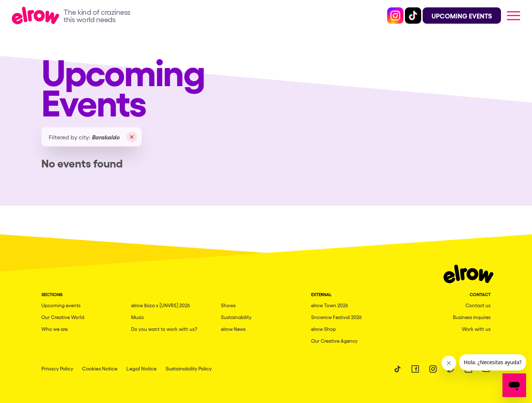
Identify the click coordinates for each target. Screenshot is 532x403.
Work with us (476, 329)
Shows (228, 305)
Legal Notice (141, 368)
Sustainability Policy (189, 368)
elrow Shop (323, 329)
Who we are (54, 329)
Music (138, 317)
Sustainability (236, 317)
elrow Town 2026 (330, 305)
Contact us (478, 305)
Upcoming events (61, 305)
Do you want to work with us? (164, 329)
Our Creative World (63, 317)
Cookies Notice (100, 368)
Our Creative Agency (334, 341)
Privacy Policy (57, 368)
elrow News (233, 329)
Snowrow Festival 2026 (336, 317)
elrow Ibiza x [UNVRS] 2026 (161, 305)
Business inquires (472, 317)
